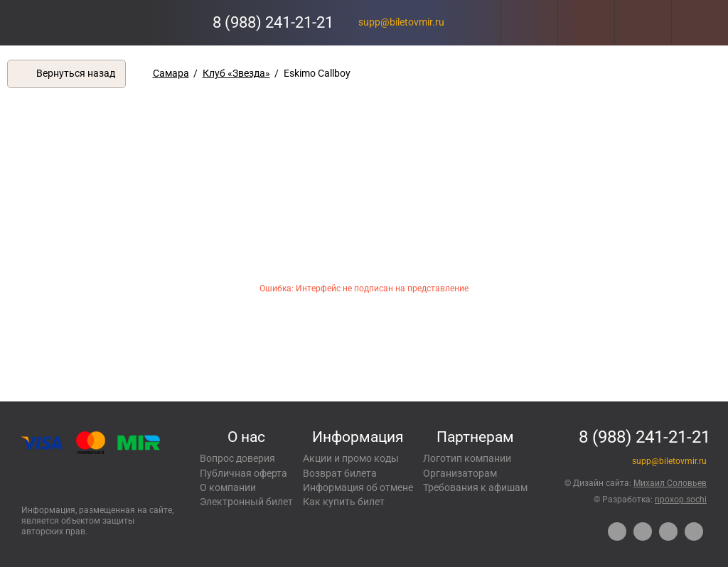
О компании (228, 487)
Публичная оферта (243, 473)
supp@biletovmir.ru (401, 22)
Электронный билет (246, 502)
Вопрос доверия (237, 458)
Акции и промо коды (351, 458)
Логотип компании (467, 458)
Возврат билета (340, 473)
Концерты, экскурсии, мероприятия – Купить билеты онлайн (69, 22)
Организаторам (460, 473)
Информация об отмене (358, 487)
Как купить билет (344, 502)
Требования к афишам (475, 487)
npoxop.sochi (681, 499)
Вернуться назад (76, 73)
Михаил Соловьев (670, 483)
